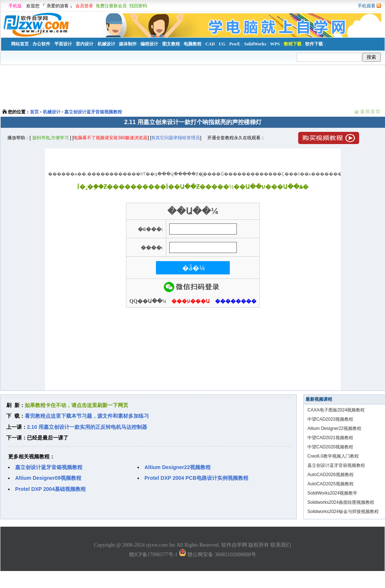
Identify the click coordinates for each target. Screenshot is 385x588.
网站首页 (20, 44)
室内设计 (85, 44)
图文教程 (171, 44)
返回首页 (371, 112)
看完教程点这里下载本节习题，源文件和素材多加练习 (87, 416)
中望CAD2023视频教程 (330, 419)
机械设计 (106, 44)
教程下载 (293, 44)
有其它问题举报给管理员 (176, 138)
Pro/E (235, 44)
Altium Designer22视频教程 (334, 428)
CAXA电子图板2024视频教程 (336, 410)
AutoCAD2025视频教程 (331, 484)
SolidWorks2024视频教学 (332, 493)
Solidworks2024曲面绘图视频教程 (341, 502)
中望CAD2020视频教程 (330, 447)
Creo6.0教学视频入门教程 (333, 456)
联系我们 (281, 545)
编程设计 (149, 44)
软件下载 (314, 44)
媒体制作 (128, 44)
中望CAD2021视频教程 (330, 438)
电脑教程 (192, 44)
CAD (210, 44)
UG (222, 44)
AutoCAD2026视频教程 (331, 475)
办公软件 (41, 44)
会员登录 (84, 6)
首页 (34, 112)
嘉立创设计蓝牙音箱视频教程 (93, 112)
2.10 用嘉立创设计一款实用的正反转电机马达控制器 (87, 427)
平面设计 (63, 44)
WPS (275, 44)
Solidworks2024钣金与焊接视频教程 (343, 512)
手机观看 (367, 6)
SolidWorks (255, 44)
